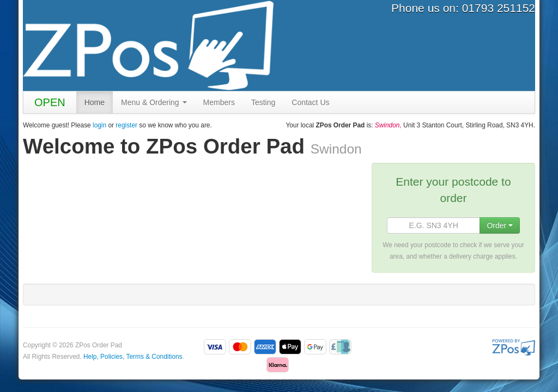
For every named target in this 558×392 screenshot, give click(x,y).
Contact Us (310, 102)
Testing (263, 102)
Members (219, 102)
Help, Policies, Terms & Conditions (133, 357)
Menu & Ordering (154, 102)
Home (95, 102)
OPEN (50, 102)
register (126, 125)
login (99, 125)
